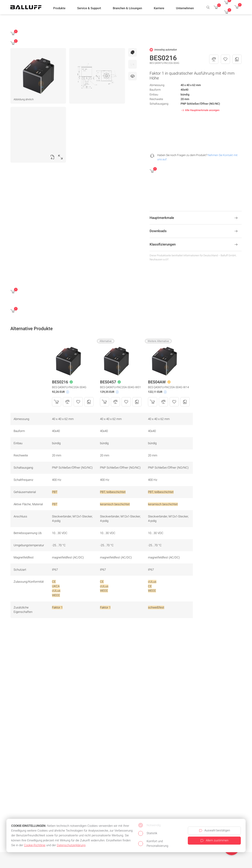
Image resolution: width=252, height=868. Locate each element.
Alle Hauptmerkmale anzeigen (200, 110)
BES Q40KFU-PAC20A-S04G (69, 387)
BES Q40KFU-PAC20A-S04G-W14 (168, 387)
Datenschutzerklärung (71, 845)
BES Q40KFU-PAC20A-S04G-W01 (120, 387)
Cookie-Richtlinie (35, 845)
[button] (59, 8)
